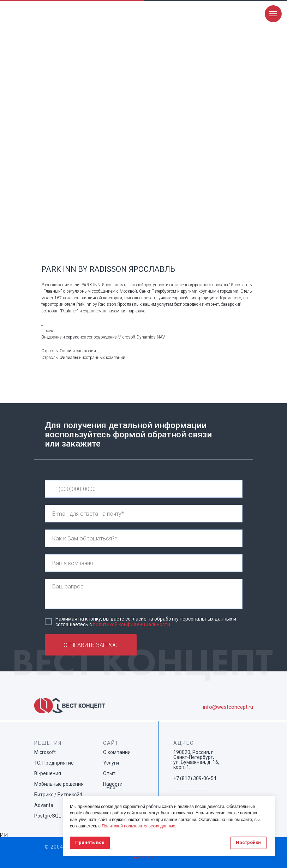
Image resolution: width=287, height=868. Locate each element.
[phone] (144, 489)
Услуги (111, 763)
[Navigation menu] (273, 14)
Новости (113, 784)
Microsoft (45, 752)
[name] (144, 538)
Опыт (109, 773)
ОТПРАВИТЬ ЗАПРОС (91, 645)
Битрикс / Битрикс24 (58, 795)
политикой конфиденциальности (131, 624)
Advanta (44, 805)
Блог (112, 788)
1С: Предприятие (54, 763)
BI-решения (48, 773)
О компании (117, 752)
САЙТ (111, 743)
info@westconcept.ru (228, 707)
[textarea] (144, 594)
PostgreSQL (48, 816)
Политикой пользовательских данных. (139, 826)
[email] (144, 514)
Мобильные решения (59, 784)
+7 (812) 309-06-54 (195, 778)
